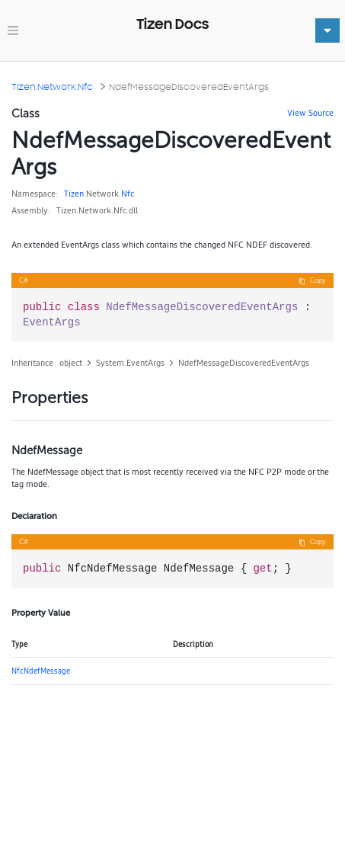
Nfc (128, 194)
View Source (310, 113)
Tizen (74, 194)
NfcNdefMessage (41, 671)
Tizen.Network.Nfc (52, 86)
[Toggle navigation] (13, 30)
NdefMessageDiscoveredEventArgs (189, 86)
